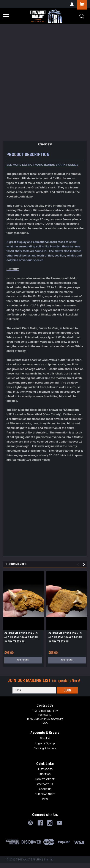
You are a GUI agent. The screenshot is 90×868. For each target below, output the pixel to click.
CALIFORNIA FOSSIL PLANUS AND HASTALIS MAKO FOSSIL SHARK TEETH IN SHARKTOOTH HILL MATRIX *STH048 (21, 638)
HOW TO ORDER (45, 779)
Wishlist (45, 738)
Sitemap (48, 860)
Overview (45, 144)
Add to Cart (23, 660)
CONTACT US (45, 784)
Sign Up (50, 743)
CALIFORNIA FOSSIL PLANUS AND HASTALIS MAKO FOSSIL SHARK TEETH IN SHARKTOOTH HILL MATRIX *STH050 (65, 638)
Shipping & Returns (45, 748)
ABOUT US (45, 789)
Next (85, 564)
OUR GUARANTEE (45, 794)
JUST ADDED (45, 769)
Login (39, 743)
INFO (45, 799)
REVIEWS (45, 774)
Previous (79, 564)
